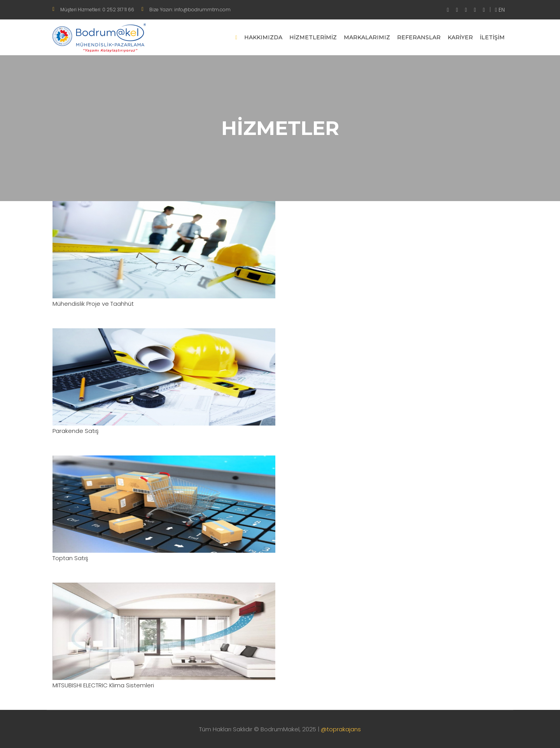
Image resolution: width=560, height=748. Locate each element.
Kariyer (460, 37)
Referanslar (419, 37)
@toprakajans (341, 729)
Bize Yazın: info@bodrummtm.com (190, 10)
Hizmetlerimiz (313, 37)
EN (500, 10)
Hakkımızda (263, 37)
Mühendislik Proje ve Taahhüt (93, 304)
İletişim (492, 37)
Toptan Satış (70, 558)
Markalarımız (367, 37)
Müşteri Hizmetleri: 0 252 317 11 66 (97, 10)
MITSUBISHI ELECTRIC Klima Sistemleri (103, 685)
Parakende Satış (76, 431)
